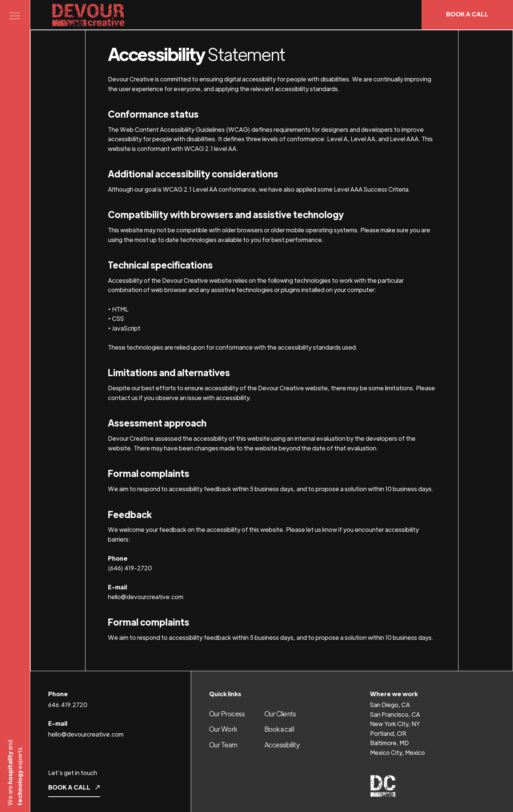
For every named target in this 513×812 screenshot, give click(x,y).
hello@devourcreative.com (86, 734)
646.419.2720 (68, 705)
